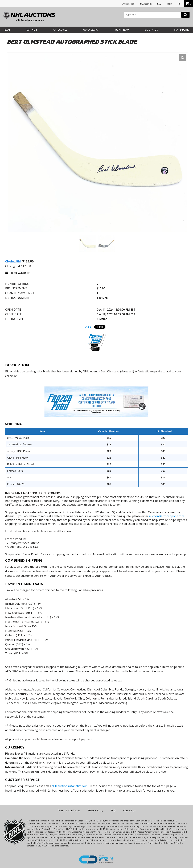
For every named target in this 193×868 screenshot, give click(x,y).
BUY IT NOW (122, 30)
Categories (60, 30)
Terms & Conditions (69, 810)
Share (88, 327)
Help (169, 4)
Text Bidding (182, 30)
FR (179, 4)
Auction (102, 319)
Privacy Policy (95, 810)
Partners (32, 30)
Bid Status (151, 30)
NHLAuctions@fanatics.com (69, 786)
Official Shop (128, 4)
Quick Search (91, 30)
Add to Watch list (18, 273)
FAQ (159, 4)
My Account (146, 4)
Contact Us (129, 810)
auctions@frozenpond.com (167, 516)
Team (7, 30)
